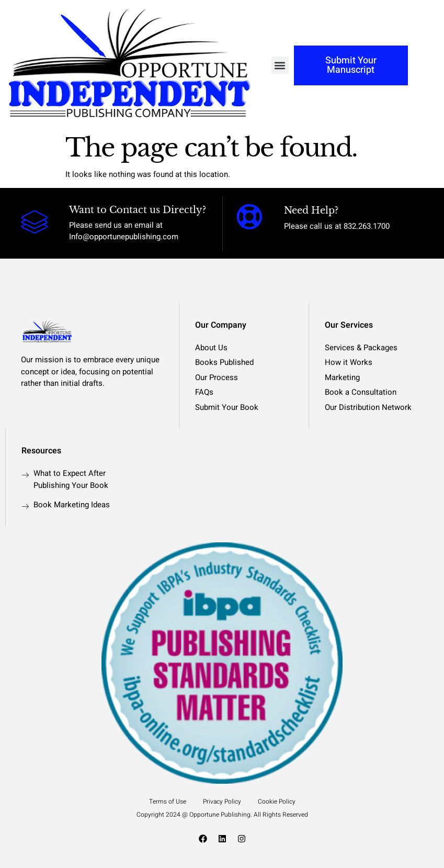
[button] (280, 65)
